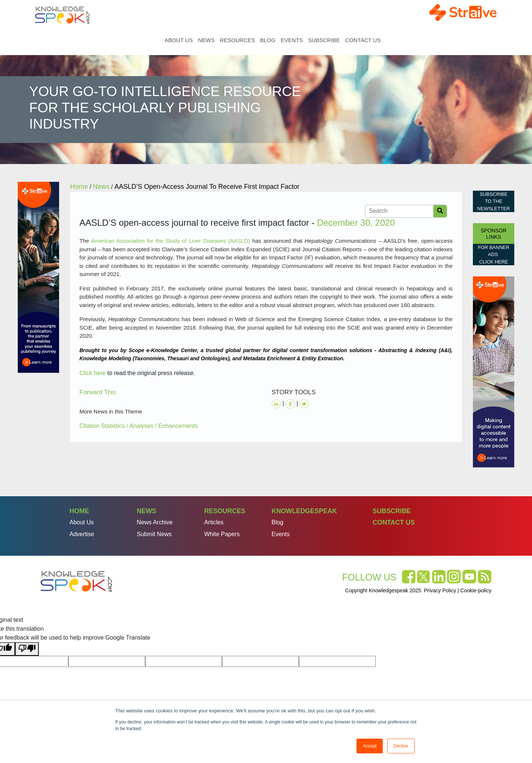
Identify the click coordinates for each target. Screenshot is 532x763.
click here (494, 262)
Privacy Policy (440, 590)
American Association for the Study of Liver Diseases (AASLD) (170, 241)
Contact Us (363, 40)
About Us (179, 40)
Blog (268, 40)
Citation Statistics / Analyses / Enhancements (139, 426)
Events (292, 40)
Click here (93, 373)
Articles (214, 522)
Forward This (98, 392)
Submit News (154, 534)
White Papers (222, 534)
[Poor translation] (27, 649)
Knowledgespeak (304, 511)
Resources (237, 40)
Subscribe (324, 40)
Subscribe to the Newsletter (494, 201)
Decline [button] (401, 746)
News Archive (155, 522)
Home (156, 40)
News (206, 40)
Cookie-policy (476, 590)
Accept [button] (370, 746)
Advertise (82, 534)
